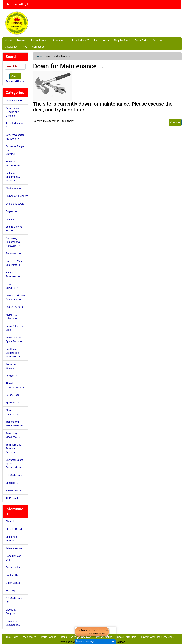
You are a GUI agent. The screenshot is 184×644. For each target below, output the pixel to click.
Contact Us (38, 47)
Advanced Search (15, 81)
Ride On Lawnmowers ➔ (15, 385)
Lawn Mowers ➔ (12, 286)
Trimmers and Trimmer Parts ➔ (13, 448)
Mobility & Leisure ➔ (12, 317)
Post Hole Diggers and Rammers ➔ (13, 353)
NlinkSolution (118, 642)
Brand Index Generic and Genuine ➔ (13, 112)
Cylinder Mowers (15, 204)
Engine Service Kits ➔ (14, 229)
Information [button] (58, 40)
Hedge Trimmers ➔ (13, 275)
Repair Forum (38, 40)
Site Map (11, 591)
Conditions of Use (13, 558)
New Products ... (15, 491)
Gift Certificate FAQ (14, 600)
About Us (11, 521)
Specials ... (12, 483)
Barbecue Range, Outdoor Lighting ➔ (15, 150)
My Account (30, 637)
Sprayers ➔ (13, 403)
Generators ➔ (14, 253)
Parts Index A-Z (80, 40)
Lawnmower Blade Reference (157, 637)
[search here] (15, 67)
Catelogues (11, 47)
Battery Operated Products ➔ (15, 137)
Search (15, 76)
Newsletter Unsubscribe (13, 623)
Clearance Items (15, 101)
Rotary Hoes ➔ (14, 395)
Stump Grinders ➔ (12, 412)
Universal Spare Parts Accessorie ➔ (14, 464)
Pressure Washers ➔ (13, 366)
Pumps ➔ (12, 376)
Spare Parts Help (127, 637)
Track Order (142, 40)
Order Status (13, 583)
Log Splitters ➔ (15, 307)
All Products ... (14, 498)
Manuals (158, 40)
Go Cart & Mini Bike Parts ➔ (14, 263)
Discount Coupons (11, 612)
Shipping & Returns (12, 539)
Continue (175, 122)
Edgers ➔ (11, 211)
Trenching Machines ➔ (13, 435)
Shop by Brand (122, 40)
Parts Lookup (101, 40)
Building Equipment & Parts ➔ (13, 177)
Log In (24, 4)
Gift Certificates (14, 475)
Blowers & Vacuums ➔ (13, 164)
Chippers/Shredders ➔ (17, 196)
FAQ (25, 47)
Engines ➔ (12, 219)
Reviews (21, 40)
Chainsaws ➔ (14, 188)
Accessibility (13, 567)
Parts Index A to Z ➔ (15, 125)
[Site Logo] (32, 23)
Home (11, 4)
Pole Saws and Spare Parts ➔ (14, 340)
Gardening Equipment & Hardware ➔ (13, 242)
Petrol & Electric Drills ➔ (15, 328)
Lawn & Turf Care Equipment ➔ (15, 297)
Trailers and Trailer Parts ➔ (14, 424)
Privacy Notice (14, 548)
